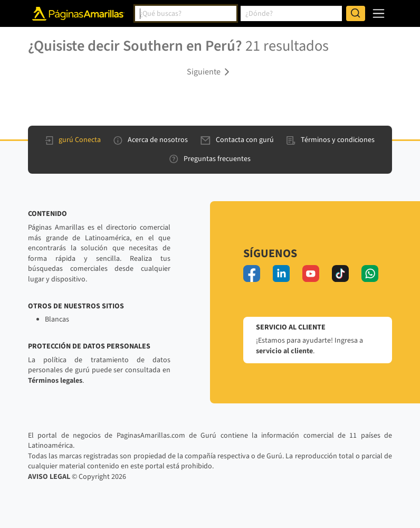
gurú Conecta (73, 140)
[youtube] (311, 274)
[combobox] (186, 14)
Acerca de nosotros (151, 140)
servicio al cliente (284, 351)
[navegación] (379, 13)
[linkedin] (281, 274)
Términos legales (55, 381)
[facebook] (252, 274)
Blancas (57, 319)
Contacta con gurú (237, 140)
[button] (210, 71)
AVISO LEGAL (49, 477)
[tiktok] (340, 274)
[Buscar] (356, 14)
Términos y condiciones (331, 140)
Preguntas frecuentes (210, 159)
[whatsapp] (370, 274)
